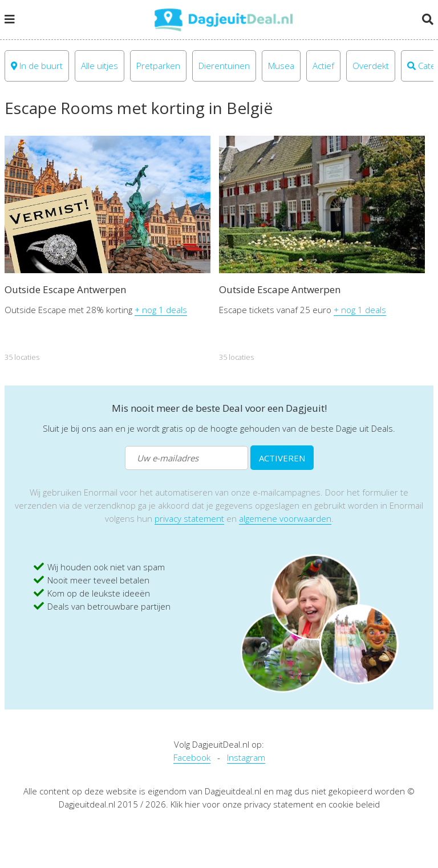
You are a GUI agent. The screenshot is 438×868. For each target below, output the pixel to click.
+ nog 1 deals (161, 310)
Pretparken (158, 66)
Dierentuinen (224, 66)
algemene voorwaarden (285, 518)
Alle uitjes (100, 66)
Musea (281, 66)
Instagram (246, 757)
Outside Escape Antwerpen (65, 289)
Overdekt (371, 66)
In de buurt (37, 66)
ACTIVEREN (282, 458)
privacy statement (189, 518)
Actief (323, 66)
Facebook (192, 757)
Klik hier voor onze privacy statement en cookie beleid (275, 804)
